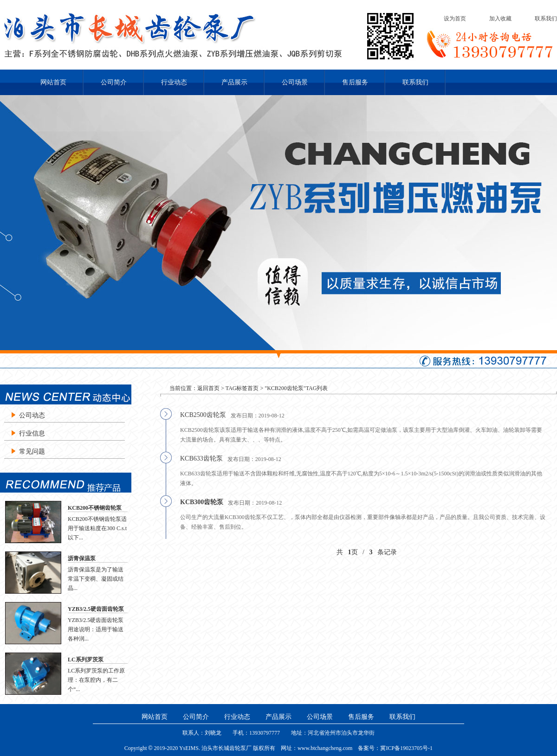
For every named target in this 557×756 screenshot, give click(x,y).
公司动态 (32, 415)
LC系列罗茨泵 (86, 660)
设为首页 (455, 19)
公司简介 (114, 82)
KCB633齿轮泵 (201, 458)
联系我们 (546, 19)
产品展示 (234, 82)
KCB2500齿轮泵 (203, 415)
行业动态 (174, 82)
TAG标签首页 (242, 388)
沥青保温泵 (82, 558)
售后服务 (355, 82)
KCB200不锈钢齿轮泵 (95, 508)
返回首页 (208, 388)
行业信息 (32, 433)
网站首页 (53, 82)
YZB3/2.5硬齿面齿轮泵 (96, 609)
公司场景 (295, 82)
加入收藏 (500, 19)
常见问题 (32, 452)
